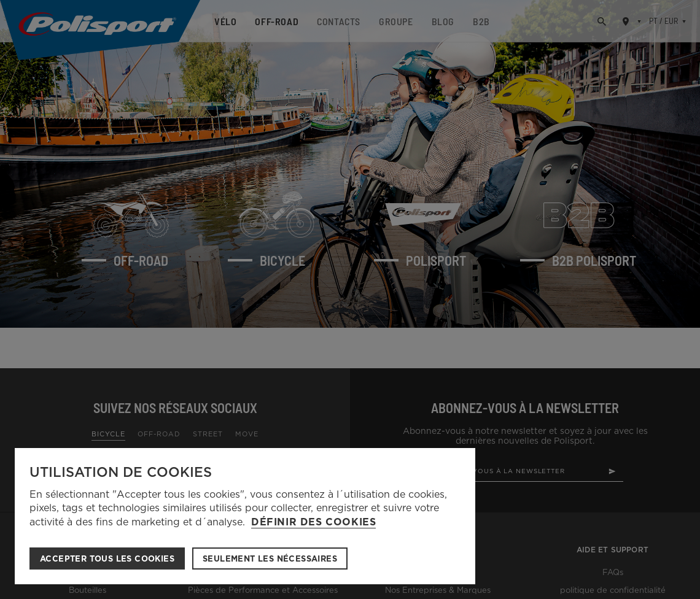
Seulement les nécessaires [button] (270, 559)
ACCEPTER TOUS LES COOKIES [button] (107, 559)
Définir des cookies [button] (313, 522)
